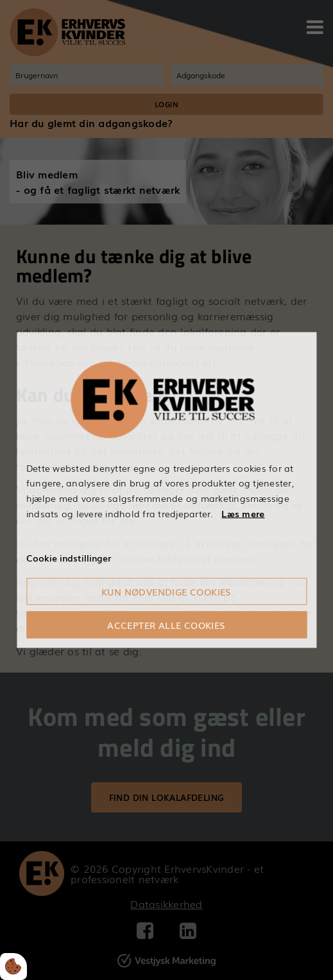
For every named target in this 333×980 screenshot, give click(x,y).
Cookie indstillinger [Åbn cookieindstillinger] (69, 557)
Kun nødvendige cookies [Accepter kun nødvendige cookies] (166, 592)
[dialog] (166, 490)
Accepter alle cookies (166, 625)
